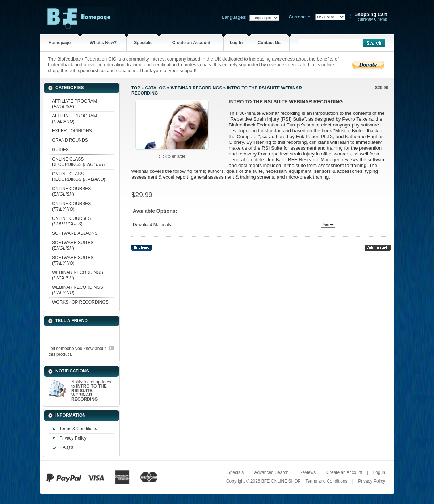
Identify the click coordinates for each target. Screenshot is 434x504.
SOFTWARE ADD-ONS (75, 233)
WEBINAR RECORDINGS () (78, 275)
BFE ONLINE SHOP (281, 481)
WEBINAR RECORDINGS (196, 88)
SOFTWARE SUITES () (73, 245)
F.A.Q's (66, 447)
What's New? (103, 43)
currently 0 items (371, 17)
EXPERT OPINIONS (72, 131)
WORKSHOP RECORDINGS (80, 302)
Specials (143, 43)
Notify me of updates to (91, 391)
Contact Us (269, 43)
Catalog (156, 88)
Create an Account (191, 43)
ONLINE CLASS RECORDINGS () (78, 162)
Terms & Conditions (78, 429)
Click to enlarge (172, 156)
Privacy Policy (73, 438)
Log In (236, 43)
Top (136, 88)
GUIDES (60, 150)
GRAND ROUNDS (70, 140)
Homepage (60, 43)
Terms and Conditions (326, 481)
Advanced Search (271, 472)
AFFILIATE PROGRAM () (75, 104)
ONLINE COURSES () (71, 191)
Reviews (307, 472)
